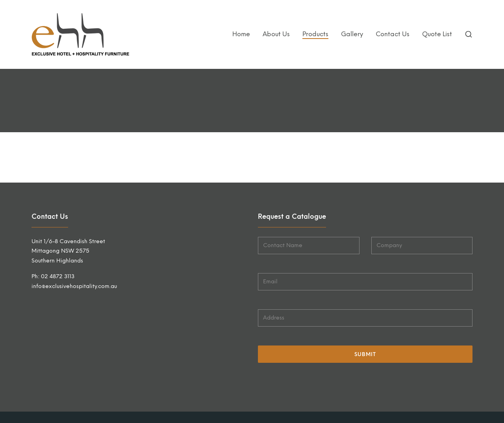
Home (241, 34)
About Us (276, 34)
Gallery (352, 34)
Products (315, 34)
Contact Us (393, 34)
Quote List (437, 34)
